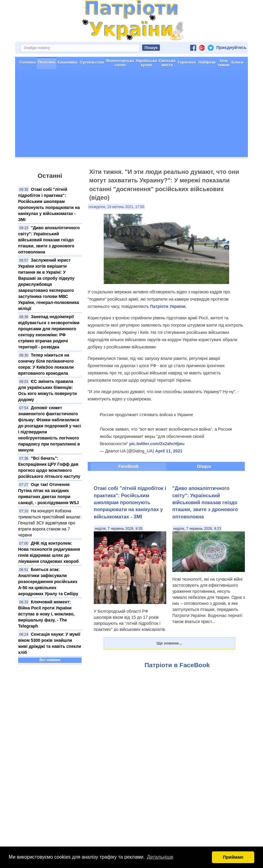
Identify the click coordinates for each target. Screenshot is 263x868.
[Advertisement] (131, 115)
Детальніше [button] (160, 857)
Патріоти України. (168, 306)
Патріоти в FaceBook (177, 665)
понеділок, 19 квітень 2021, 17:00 (116, 207)
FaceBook (129, 466)
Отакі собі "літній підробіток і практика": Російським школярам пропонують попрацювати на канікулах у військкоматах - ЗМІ (130, 502)
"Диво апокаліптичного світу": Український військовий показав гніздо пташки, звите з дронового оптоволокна (49, 240)
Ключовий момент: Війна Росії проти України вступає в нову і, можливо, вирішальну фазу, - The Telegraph (46, 614)
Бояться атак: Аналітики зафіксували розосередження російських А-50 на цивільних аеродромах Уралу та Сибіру (48, 582)
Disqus (204, 466)
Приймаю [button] (233, 857)
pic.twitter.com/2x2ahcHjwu (157, 444)
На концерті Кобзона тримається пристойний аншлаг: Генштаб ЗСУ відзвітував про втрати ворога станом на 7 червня (50, 523)
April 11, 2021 (169, 451)
